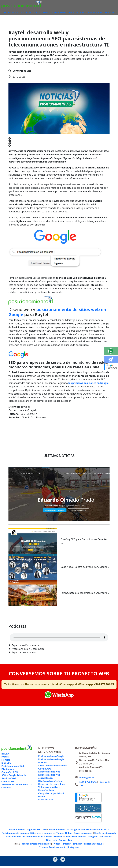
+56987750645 (104, 690)
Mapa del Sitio (46, 805)
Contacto (59, 18)
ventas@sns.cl (86, 783)
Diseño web (64, 13)
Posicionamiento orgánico (103, 835)
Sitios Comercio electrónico (52, 771)
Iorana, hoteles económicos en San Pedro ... (85, 599)
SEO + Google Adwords (14, 781)
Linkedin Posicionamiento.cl (67, 846)
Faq (107, 842)
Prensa (101, 842)
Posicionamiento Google (44, 13)
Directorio (91, 842)
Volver (17, 434)
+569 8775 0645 (88, 788)
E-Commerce (86, 13)
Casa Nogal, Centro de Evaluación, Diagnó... (85, 573)
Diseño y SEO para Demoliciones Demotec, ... (84, 547)
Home (11, 13)
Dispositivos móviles (54, 842)
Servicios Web (9, 784)
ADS (75, 13)
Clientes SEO (8, 787)
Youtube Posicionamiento (93, 846)
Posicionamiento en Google (51, 835)
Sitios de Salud (96, 839)
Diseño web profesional (50, 787)
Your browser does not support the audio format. (59, 643)
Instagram (110, 846)
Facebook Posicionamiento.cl (23, 846)
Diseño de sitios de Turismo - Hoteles (26, 842)
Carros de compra (59, 839)
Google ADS (70, 842)
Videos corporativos (49, 793)
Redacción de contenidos (51, 790)
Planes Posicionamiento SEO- (77, 835)
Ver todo (59, 621)
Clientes (81, 842)
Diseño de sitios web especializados (49, 782)
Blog (108, 13)
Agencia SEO (22, 13)
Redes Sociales (46, 796)
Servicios (99, 13)
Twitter (40, 846)
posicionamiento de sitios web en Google (57, 318)
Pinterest (49, 846)
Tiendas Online (43, 839)
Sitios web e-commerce (25, 839)
